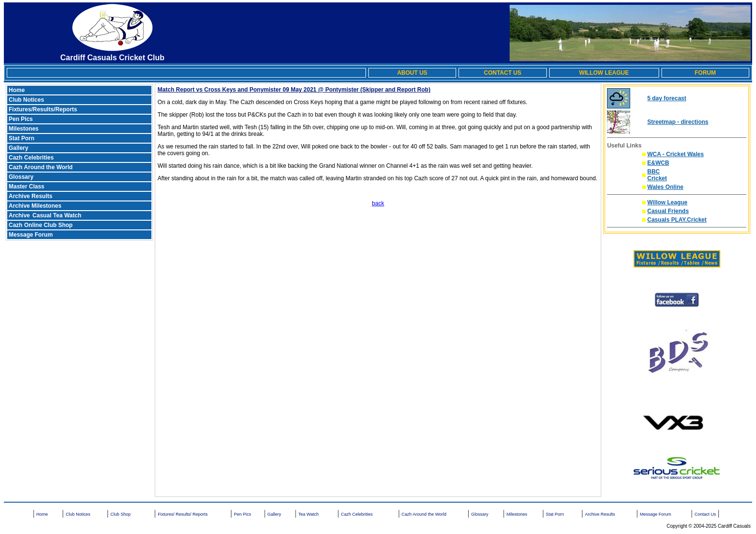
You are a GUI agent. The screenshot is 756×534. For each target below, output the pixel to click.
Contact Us (705, 514)
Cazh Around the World (41, 167)
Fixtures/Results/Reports (43, 109)
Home (17, 90)
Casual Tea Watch (57, 215)
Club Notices (26, 100)
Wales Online (666, 187)
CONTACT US (502, 73)
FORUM (705, 73)
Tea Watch (309, 514)
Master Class (27, 187)
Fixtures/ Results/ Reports (183, 514)
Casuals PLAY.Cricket (677, 220)
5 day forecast (667, 98)
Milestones (24, 129)
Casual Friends (668, 211)
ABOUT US (412, 73)
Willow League (668, 202)
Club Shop (121, 514)
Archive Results (31, 196)
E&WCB (658, 163)
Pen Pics (21, 119)
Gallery (19, 148)
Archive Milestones (35, 206)
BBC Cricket (657, 175)
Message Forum (31, 235)
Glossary (21, 177)
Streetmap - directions (678, 122)
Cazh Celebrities (31, 158)
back (378, 203)
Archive (20, 215)
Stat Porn (21, 138)
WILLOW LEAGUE (604, 73)
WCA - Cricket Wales (676, 154)
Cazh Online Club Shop (41, 225)
